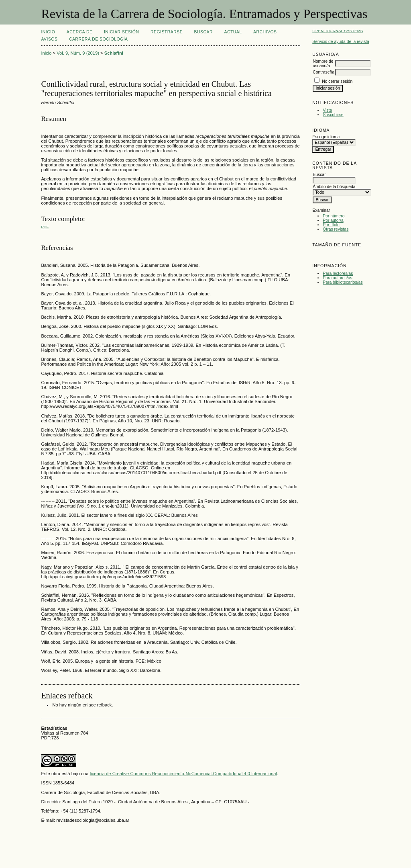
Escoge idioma (326, 137)
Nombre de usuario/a (323, 63)
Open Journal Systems (338, 31)
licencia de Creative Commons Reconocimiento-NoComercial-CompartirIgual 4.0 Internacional (183, 774)
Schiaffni (114, 53)
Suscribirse (333, 115)
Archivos (265, 32)
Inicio (48, 32)
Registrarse (167, 32)
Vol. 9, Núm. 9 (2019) (78, 53)
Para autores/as (337, 278)
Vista (327, 110)
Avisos (49, 39)
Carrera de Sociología (99, 39)
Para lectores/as (338, 273)
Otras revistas (336, 229)
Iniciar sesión (122, 32)
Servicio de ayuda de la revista (341, 42)
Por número (334, 216)
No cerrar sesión (337, 81)
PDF (45, 227)
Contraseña (324, 72)
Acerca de (80, 32)
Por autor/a (333, 220)
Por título (331, 225)
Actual (233, 32)
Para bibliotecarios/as (343, 282)
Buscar (203, 32)
